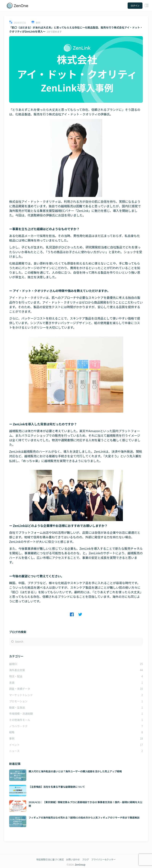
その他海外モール (20, 720)
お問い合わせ (73, 859)
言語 (12, 683)
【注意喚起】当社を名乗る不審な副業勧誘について (57, 787)
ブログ (86, 859)
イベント (14, 745)
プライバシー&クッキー (103, 859)
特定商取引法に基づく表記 (50, 859)
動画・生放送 (17, 707)
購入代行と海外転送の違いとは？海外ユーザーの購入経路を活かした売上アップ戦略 (75, 771)
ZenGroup (80, 864)
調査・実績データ (20, 689)
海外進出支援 (17, 670)
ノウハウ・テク (18, 726)
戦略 (12, 732)
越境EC (13, 664)
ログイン (135, 6)
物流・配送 (16, 676)
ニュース (14, 751)
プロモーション (18, 701)
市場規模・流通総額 (21, 714)
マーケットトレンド (21, 695)
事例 (12, 738)
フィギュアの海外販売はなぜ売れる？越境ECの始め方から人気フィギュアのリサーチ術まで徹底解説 (84, 817)
